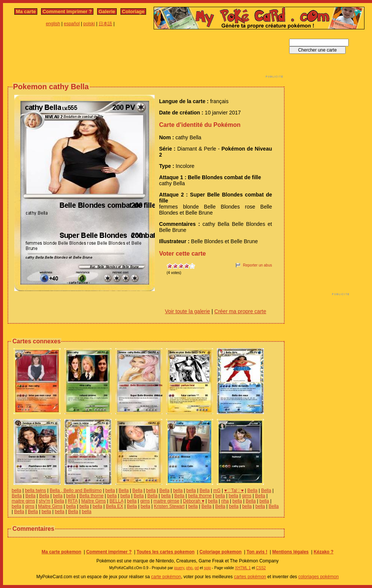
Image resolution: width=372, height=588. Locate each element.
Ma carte (26, 11)
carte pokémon (166, 577)
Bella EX (114, 506)
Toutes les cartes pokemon (166, 552)
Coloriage (133, 11)
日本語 (105, 24)
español (72, 24)
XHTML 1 (243, 568)
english (53, 24)
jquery (179, 568)
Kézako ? (324, 552)
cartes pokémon (250, 577)
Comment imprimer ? (67, 11)
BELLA (117, 501)
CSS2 (261, 568)
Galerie (107, 11)
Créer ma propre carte (240, 311)
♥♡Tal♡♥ (234, 491)
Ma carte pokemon (61, 552)
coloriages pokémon (318, 577)
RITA (73, 501)
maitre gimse (167, 501)
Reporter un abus (257, 265)
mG (217, 491)
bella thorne (200, 496)
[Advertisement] (146, 56)
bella (16, 491)
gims (246, 496)
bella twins (35, 491)
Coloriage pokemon (221, 552)
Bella (124, 491)
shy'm (45, 501)
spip (207, 568)
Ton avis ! (257, 552)
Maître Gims (94, 501)
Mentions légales (290, 552)
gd (197, 568)
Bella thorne (91, 496)
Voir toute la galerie (188, 311)
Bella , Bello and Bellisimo (76, 491)
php (189, 568)
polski (89, 24)
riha (225, 501)
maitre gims (23, 501)
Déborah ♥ (194, 501)
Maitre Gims (50, 506)
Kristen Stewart (169, 506)
